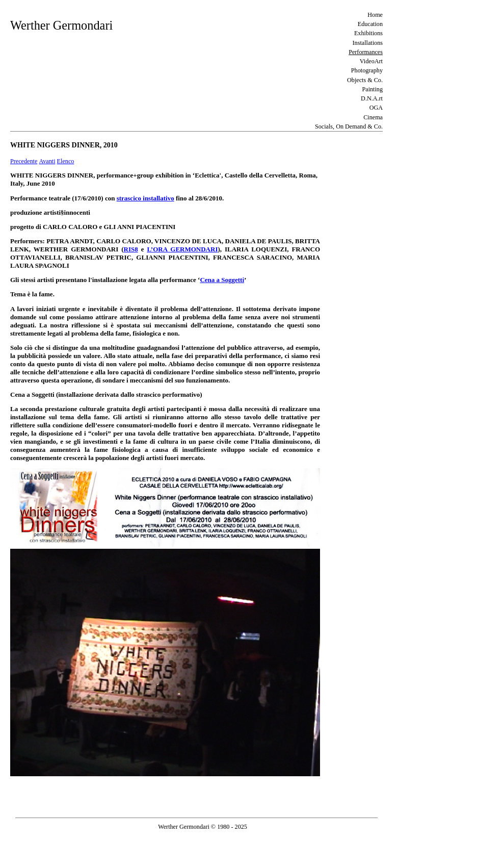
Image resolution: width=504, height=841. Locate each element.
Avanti (47, 161)
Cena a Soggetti (222, 280)
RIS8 (131, 249)
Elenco (66, 161)
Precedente (24, 161)
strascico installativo (145, 198)
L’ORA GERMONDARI (182, 249)
